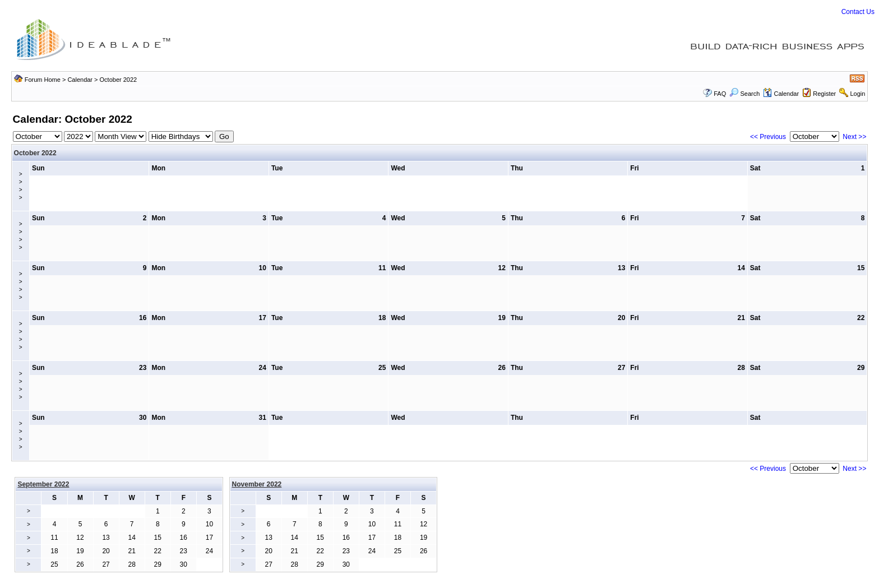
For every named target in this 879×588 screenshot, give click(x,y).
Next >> (854, 137)
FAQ (720, 94)
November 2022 (257, 484)
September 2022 (43, 484)
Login (857, 94)
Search (744, 94)
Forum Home (43, 80)
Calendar (80, 80)
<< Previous (768, 137)
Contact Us (858, 12)
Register (824, 94)
